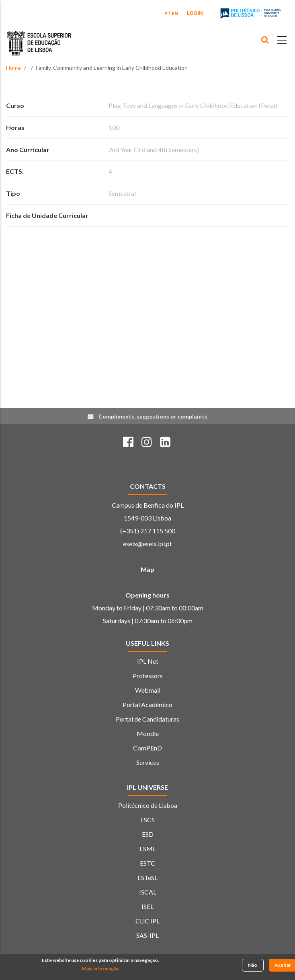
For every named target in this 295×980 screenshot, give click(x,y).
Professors (148, 676)
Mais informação (100, 969)
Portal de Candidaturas (147, 719)
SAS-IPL (147, 935)
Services (148, 762)
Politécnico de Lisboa (148, 805)
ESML (148, 849)
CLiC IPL (147, 921)
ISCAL (148, 892)
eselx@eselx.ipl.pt (147, 544)
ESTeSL (147, 877)
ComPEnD (147, 748)
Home (13, 68)
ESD (148, 834)
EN (175, 14)
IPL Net (148, 661)
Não (253, 966)
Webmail (148, 690)
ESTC (147, 863)
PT (168, 14)
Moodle (148, 733)
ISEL (147, 906)
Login (195, 13)
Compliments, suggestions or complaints (153, 416)
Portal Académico (147, 705)
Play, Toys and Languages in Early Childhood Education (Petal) (193, 105)
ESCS (147, 820)
